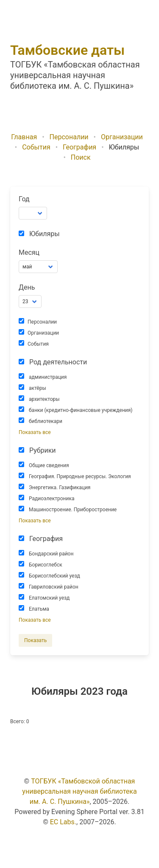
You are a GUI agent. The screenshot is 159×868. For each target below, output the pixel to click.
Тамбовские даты (67, 50)
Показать (35, 640)
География (79, 147)
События (36, 147)
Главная (24, 137)
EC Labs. (63, 822)
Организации (122, 137)
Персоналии (69, 137)
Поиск (81, 157)
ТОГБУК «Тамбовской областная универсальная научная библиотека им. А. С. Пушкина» (79, 791)
